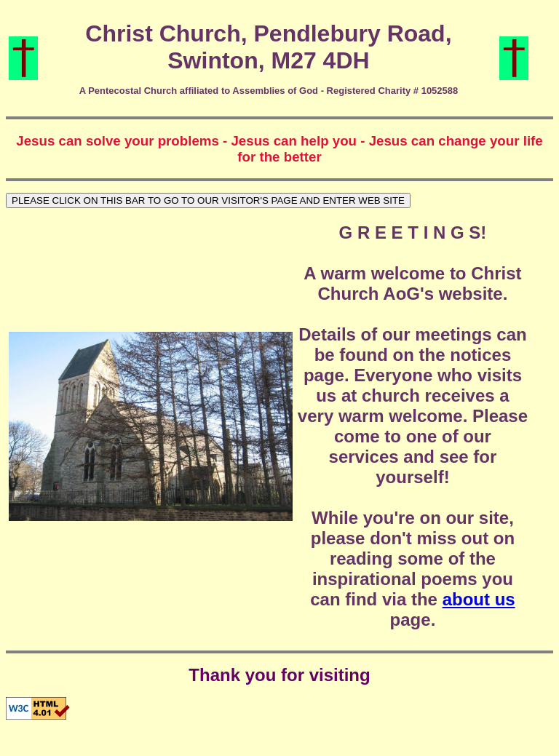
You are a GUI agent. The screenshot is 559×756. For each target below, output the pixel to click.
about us (479, 599)
